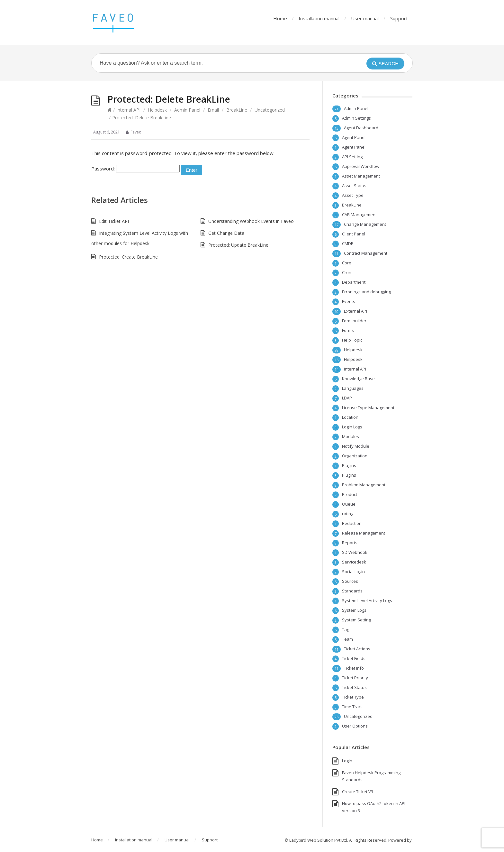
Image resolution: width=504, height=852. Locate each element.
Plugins (349, 465)
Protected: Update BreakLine (238, 245)
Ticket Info (354, 668)
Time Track (352, 707)
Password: (135, 169)
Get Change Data (226, 233)
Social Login (353, 572)
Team (347, 639)
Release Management (364, 533)
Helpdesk (157, 110)
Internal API (128, 110)
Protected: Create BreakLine (128, 257)
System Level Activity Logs (367, 600)
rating (348, 514)
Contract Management (366, 253)
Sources (350, 581)
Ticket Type (353, 697)
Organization (355, 456)
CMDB (348, 243)
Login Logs (352, 427)
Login (347, 761)
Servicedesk (354, 562)
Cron (347, 272)
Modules (351, 436)
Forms (348, 330)
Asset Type (353, 195)
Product (350, 494)
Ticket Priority (355, 678)
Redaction (352, 523)
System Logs (354, 610)
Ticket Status (354, 687)
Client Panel (354, 234)
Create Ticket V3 (358, 792)
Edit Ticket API (114, 221)
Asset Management (361, 176)
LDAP (347, 398)
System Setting (356, 620)
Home (280, 18)
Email (213, 110)
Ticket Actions (357, 649)
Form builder (354, 321)
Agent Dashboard (361, 128)
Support (399, 18)
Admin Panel (187, 110)
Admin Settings (356, 118)
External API (355, 311)
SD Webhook (355, 552)
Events (349, 301)
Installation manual (319, 18)
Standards (352, 591)
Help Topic (352, 340)
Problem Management (364, 485)
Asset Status (354, 186)
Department (354, 282)
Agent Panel (354, 137)
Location (350, 417)
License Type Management (368, 408)
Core (347, 263)
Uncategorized (270, 110)
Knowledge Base (358, 379)
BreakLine (237, 110)
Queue (349, 504)
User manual (365, 18)
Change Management (365, 224)
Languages (353, 388)
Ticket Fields (354, 658)
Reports (350, 543)
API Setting (352, 157)
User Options (355, 726)
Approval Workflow (361, 166)
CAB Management (359, 215)
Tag (346, 629)
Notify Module (356, 446)
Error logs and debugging (366, 292)
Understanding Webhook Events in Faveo (251, 221)
